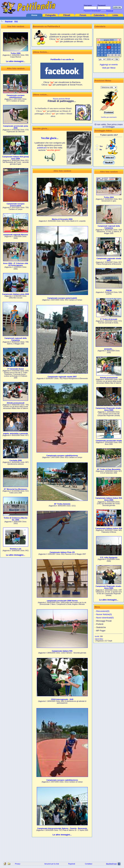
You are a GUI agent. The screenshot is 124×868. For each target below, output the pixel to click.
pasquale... (109, 349)
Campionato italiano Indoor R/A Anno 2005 (109, 499)
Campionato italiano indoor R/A (109, 528)
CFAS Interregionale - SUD (62, 699)
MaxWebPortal (111, 864)
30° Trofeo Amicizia (62, 504)
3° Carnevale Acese (15, 369)
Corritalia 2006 (16, 460)
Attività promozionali (16, 403)
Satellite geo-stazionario (109, 117)
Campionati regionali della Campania (16, 339)
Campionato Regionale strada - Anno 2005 (109, 409)
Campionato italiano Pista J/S (62, 552)
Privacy (18, 864)
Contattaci (89, 864)
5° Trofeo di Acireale (109, 319)
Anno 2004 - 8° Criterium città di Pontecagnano (16, 264)
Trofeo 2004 (109, 197)
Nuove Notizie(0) (104, 614)
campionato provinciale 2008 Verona (62, 601)
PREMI (109, 290)
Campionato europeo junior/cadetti (16, 205)
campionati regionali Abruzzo (16, 235)
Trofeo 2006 (15, 53)
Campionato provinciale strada (109, 441)
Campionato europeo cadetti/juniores (16, 96)
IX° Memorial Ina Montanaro (16, 489)
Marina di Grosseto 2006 (62, 219)
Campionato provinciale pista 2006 (15, 127)
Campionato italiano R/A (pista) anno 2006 (16, 158)
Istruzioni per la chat (52, 864)
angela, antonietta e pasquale (15, 433)
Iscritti (97, 636)
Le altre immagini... (16, 61)
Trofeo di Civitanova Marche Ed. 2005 (16, 519)
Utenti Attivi (99, 639)
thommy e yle (16, 549)
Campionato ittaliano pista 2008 (15, 294)
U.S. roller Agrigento (109, 557)
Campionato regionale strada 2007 (62, 377)
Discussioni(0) (103, 611)
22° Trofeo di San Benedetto (109, 469)
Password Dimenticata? (92, 11)
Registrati (72, 864)
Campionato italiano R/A (62, 651)
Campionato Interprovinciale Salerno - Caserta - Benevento (62, 828)
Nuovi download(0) (105, 618)
